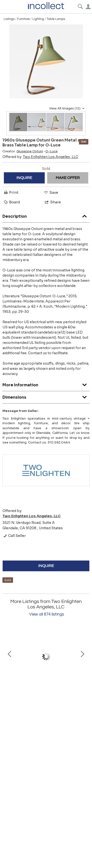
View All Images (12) (67, 108)
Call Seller (14, 536)
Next (82, 656)
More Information (46, 384)
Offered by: (40, 157)
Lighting (38, 19)
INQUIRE (24, 178)
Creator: (23, 151)
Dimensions (46, 396)
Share (53, 202)
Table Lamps (56, 19)
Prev (10, 656)
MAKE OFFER (68, 178)
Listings (9, 19)
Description (46, 215)
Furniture (23, 19)
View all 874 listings (47, 614)
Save (51, 192)
